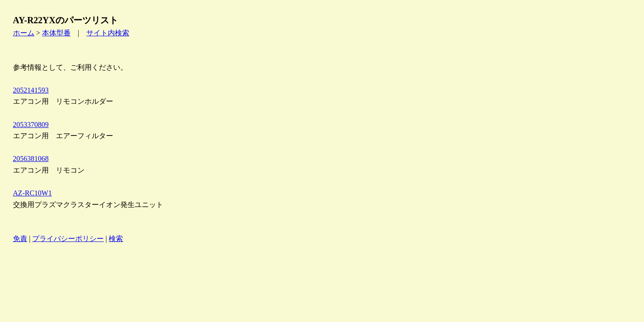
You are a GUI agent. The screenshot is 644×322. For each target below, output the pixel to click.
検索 (116, 239)
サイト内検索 (108, 33)
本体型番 (56, 33)
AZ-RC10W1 (32, 193)
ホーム (24, 33)
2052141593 (31, 90)
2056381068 (31, 159)
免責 (20, 239)
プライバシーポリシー (68, 239)
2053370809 (31, 125)
